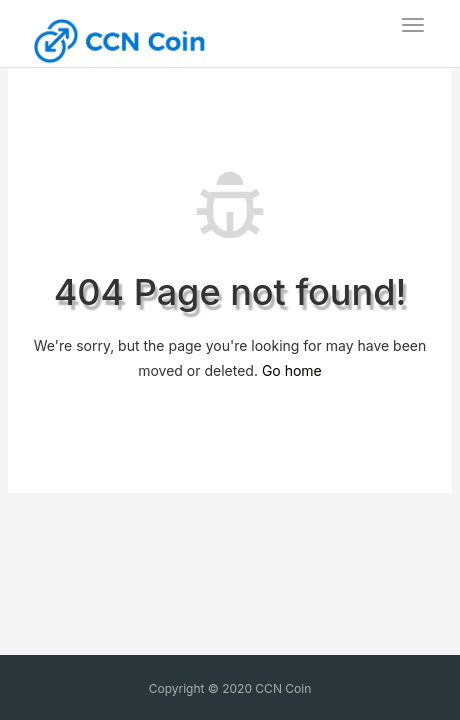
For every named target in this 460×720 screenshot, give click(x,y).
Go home (292, 370)
